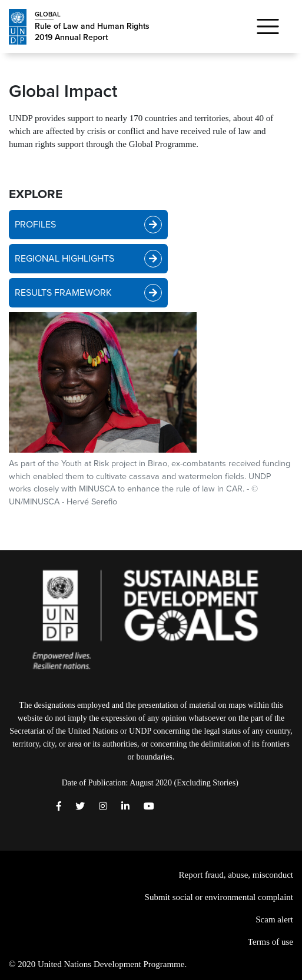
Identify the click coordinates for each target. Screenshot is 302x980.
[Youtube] (149, 807)
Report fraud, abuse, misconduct (236, 875)
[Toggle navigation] (268, 26)
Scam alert (274, 919)
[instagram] (103, 807)
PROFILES (88, 225)
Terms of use (271, 942)
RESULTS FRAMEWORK (88, 293)
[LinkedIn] (125, 807)
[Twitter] (80, 807)
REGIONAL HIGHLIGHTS (88, 259)
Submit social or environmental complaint (219, 897)
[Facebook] (59, 807)
